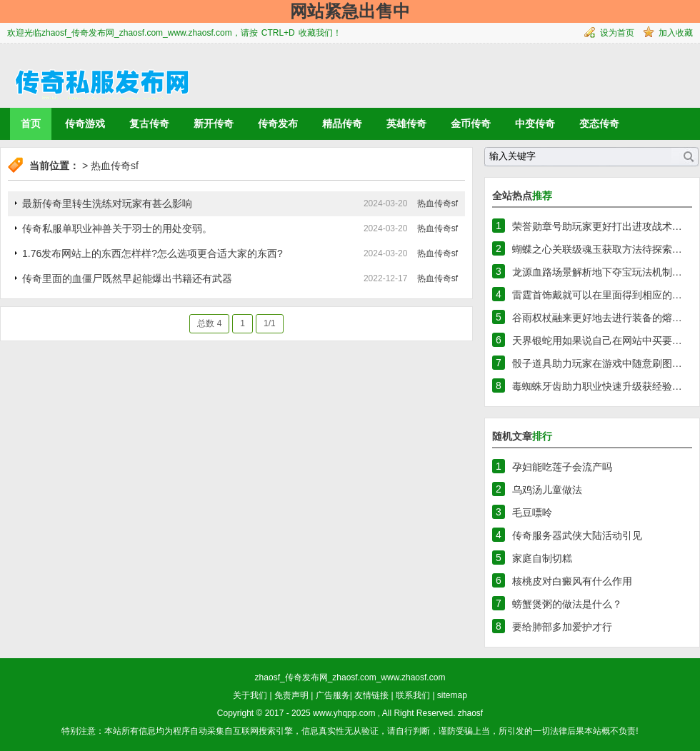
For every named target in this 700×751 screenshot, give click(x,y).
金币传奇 (471, 124)
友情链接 (371, 695)
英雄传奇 (406, 124)
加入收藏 (676, 33)
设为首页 (617, 33)
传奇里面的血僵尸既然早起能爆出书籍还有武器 (127, 278)
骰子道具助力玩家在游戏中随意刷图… (597, 363)
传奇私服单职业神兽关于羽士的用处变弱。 (117, 228)
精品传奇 (342, 124)
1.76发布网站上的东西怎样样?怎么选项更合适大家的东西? (152, 253)
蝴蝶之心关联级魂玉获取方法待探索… (597, 249)
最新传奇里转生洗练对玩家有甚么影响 (107, 203)
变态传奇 (599, 124)
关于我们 (250, 695)
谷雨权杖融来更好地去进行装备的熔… (597, 318)
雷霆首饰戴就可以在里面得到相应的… (597, 295)
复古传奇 (149, 124)
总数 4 (209, 323)
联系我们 (413, 695)
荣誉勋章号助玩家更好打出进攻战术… (597, 226)
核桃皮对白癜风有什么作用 (572, 581)
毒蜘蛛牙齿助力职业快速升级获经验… (597, 386)
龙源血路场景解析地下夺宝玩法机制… (597, 272)
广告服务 (333, 695)
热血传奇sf (115, 166)
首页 (31, 124)
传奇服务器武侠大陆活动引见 (577, 535)
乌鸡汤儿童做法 (547, 490)
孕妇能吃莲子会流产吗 (562, 467)
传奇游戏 (85, 124)
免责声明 (291, 695)
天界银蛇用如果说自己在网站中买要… (597, 341)
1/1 (270, 323)
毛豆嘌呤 (532, 513)
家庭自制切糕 (542, 558)
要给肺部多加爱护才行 (562, 627)
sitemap (452, 695)
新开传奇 (214, 124)
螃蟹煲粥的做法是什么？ (567, 604)
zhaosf (470, 713)
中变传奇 (535, 124)
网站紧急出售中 (350, 11)
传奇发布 (278, 124)
